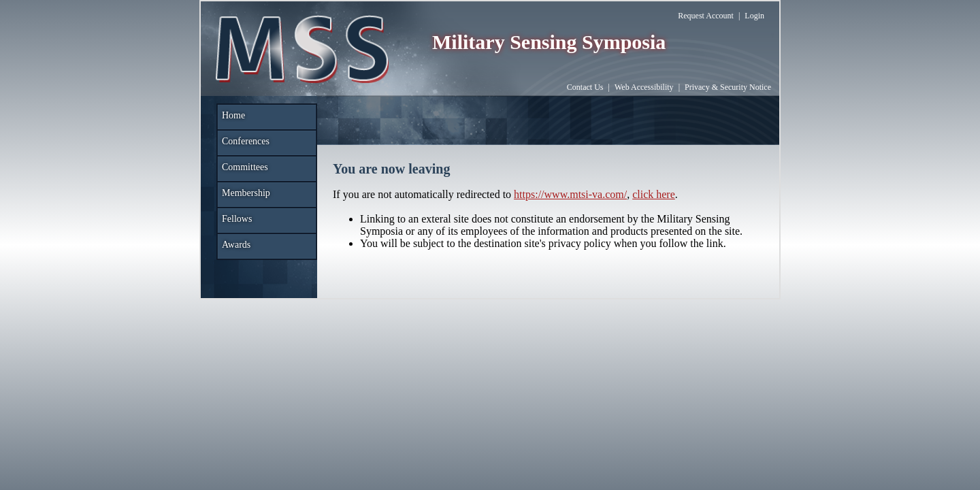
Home (233, 115)
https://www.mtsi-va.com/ (570, 194)
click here (654, 194)
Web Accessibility (644, 87)
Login (754, 16)
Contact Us (585, 87)
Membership (246, 193)
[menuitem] (267, 117)
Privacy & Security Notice (728, 87)
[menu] (267, 182)
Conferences (246, 141)
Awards (236, 245)
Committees (245, 167)
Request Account (706, 16)
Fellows (237, 219)
